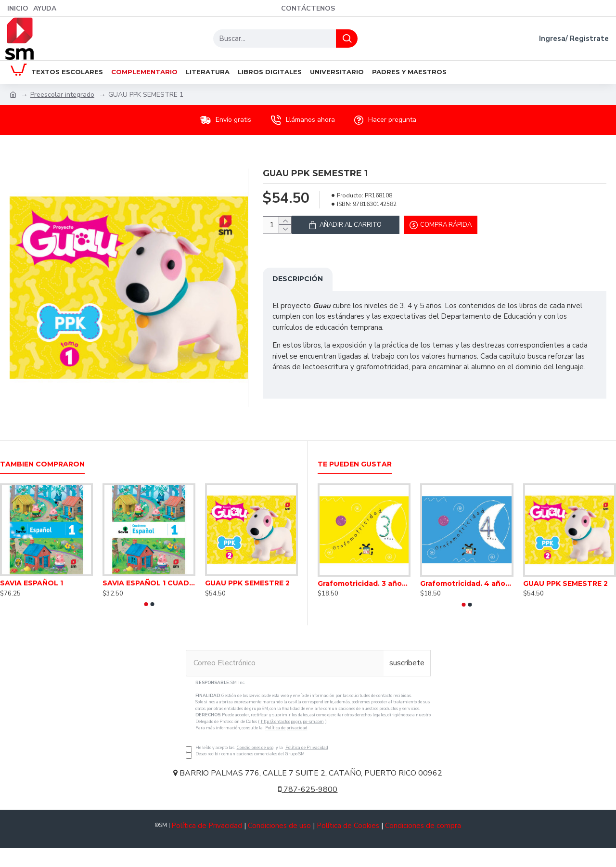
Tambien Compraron (42, 464)
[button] (146, 604)
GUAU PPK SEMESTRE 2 (247, 583)
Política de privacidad (286, 728)
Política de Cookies (348, 826)
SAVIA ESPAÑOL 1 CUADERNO (149, 583)
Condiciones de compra (423, 826)
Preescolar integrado (62, 95)
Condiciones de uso (255, 748)
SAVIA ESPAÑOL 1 (32, 583)
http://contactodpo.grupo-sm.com (292, 722)
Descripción (298, 285)
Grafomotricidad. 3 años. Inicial (364, 583)
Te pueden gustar (355, 464)
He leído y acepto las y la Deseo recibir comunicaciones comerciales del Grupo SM (308, 719)
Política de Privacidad (307, 748)
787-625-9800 (308, 789)
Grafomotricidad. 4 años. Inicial (467, 583)
